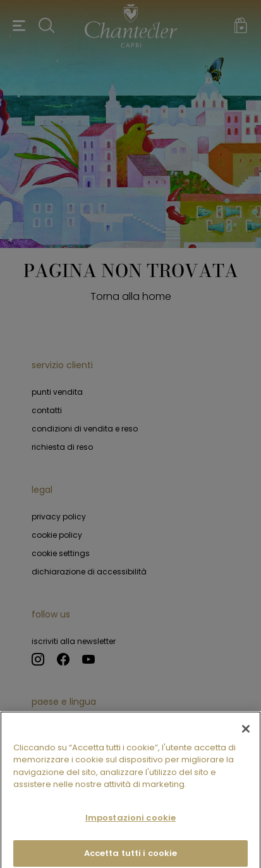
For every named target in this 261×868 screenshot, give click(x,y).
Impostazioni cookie (130, 824)
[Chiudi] (246, 735)
